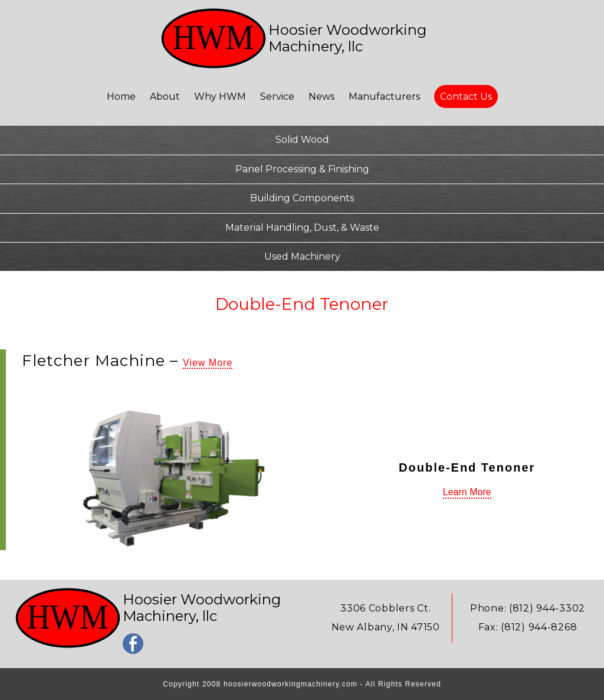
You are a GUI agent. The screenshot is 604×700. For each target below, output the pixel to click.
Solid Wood (302, 140)
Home (122, 97)
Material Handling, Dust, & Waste (302, 228)
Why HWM (221, 97)
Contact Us (466, 97)
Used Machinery (302, 256)
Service (278, 97)
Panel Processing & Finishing (302, 169)
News (323, 97)
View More (208, 363)
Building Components (302, 198)
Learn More (467, 492)
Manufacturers (385, 97)
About (166, 97)
